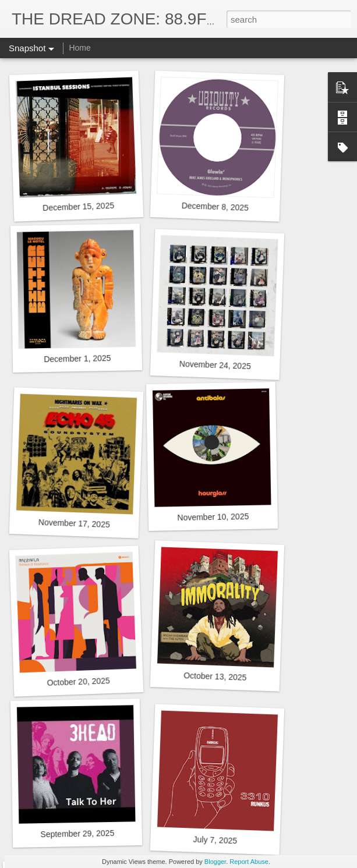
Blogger (215, 862)
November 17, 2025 (74, 523)
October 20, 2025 (78, 682)
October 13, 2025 (215, 676)
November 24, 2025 (215, 365)
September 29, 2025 (77, 834)
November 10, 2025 (213, 517)
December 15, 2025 (78, 207)
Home (79, 48)
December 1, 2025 (77, 359)
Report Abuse (249, 862)
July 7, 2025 (215, 840)
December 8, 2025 (215, 207)
